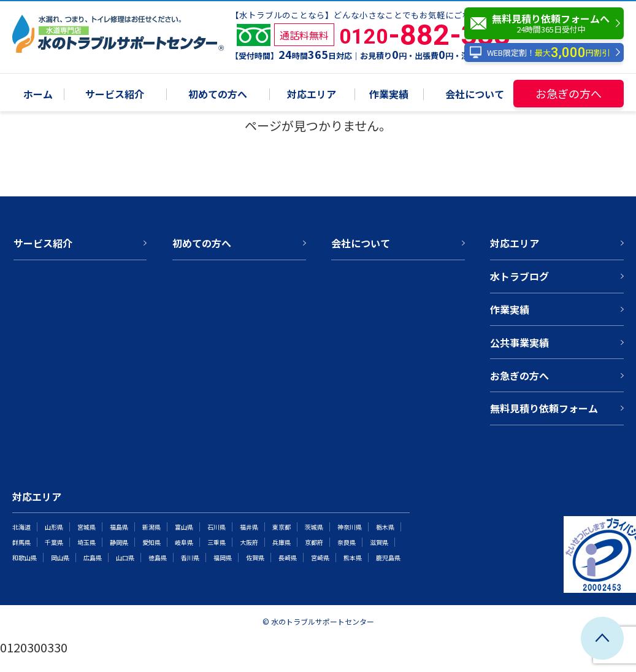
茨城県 (314, 527)
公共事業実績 (519, 342)
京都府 (314, 542)
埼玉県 (86, 542)
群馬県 (21, 542)
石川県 (216, 527)
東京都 (282, 527)
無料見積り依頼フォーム (544, 408)
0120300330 (34, 647)
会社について (475, 95)
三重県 (216, 542)
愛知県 (151, 542)
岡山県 (60, 558)
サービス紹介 (115, 95)
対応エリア (312, 95)
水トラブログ (519, 276)
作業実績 (389, 95)
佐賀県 (255, 558)
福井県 (249, 527)
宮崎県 (320, 558)
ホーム (38, 95)
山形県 (54, 527)
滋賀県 (379, 542)
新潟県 (151, 527)
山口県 (125, 558)
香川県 (190, 558)
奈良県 (347, 542)
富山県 (184, 527)
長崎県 (288, 558)
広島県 (93, 558)
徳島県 (158, 558)
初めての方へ (218, 95)
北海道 (21, 527)
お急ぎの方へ (569, 93)
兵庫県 (282, 542)
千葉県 (54, 542)
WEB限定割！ (539, 52)
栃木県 (385, 527)
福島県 (119, 527)
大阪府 (249, 542)
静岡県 (119, 542)
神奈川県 (350, 527)
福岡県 (223, 558)
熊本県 (353, 558)
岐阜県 (184, 542)
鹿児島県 (388, 558)
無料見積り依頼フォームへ (547, 23)
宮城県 (86, 527)
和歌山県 (25, 558)
